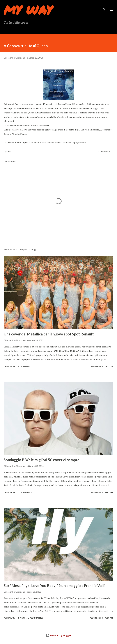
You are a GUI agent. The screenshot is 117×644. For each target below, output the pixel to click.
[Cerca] (104, 5)
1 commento (26, 492)
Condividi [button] (104, 152)
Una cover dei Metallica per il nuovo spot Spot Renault (49, 334)
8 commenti (25, 367)
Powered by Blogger (58, 635)
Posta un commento (31, 618)
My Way (28, 10)
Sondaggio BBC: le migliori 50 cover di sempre (42, 460)
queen (7, 152)
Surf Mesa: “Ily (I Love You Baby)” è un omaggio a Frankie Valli (54, 586)
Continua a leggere (101, 367)
